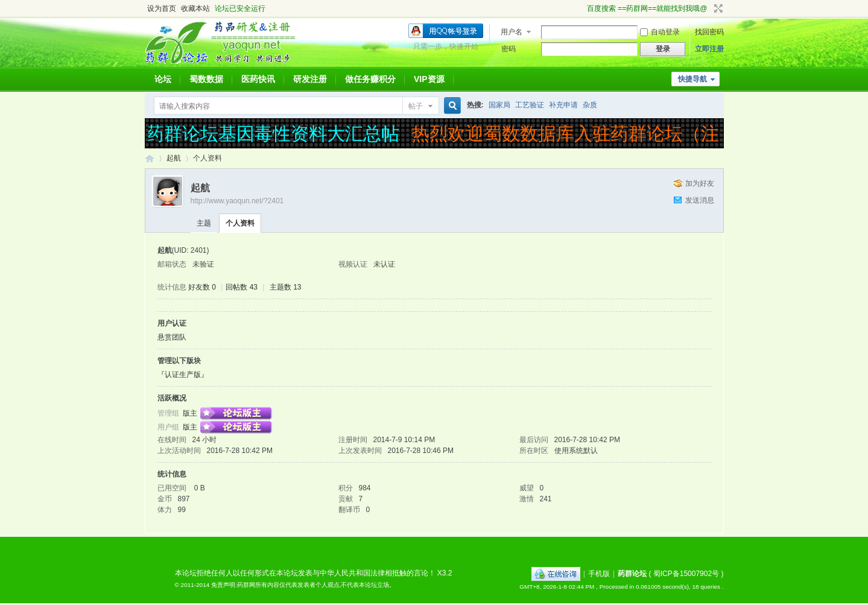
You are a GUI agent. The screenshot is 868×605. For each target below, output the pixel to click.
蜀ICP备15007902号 (686, 574)
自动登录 (660, 32)
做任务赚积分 (370, 79)
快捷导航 (692, 79)
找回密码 (709, 32)
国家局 (499, 105)
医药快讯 (258, 79)
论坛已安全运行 (240, 8)
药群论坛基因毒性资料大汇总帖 (274, 134)
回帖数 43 (242, 287)
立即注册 (709, 49)
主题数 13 (286, 287)
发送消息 (700, 200)
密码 (508, 49)
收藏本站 (195, 8)
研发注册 (310, 79)
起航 (174, 158)
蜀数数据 (206, 79)
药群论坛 (150, 158)
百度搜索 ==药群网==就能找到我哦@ (647, 8)
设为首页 (162, 8)
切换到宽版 (717, 8)
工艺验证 (530, 105)
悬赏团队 (172, 337)
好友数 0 (202, 287)
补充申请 (563, 105)
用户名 (512, 32)
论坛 (163, 79)
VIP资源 (429, 79)
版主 (190, 413)
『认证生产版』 (183, 375)
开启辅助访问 (581, 8)
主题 (204, 223)
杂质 (590, 105)
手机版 (599, 574)
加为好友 (700, 183)
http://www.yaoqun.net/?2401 (237, 201)
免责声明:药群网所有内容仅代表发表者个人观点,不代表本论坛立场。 (303, 585)
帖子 (416, 106)
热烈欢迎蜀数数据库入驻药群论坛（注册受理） (603, 134)
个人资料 (240, 223)
